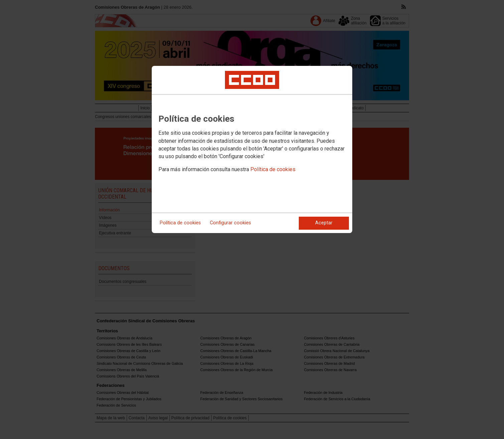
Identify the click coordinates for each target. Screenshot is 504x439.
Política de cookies (273, 169)
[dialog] (252, 149)
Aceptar (324, 223)
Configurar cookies (230, 223)
